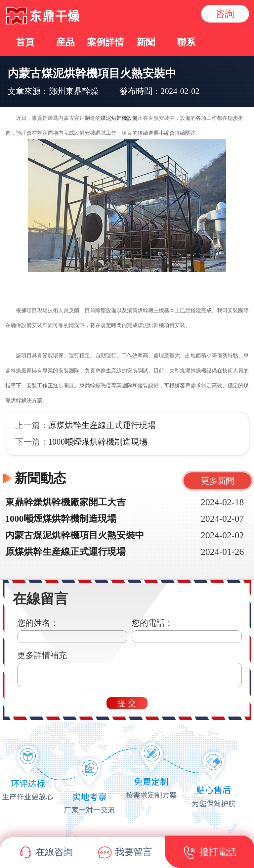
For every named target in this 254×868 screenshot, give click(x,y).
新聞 (146, 42)
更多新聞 (218, 481)
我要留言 (125, 853)
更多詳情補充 (42, 655)
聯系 (186, 42)
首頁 (25, 42)
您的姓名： (38, 623)
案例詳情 (106, 42)
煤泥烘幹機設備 (119, 118)
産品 (65, 42)
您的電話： (152, 623)
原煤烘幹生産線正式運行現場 (102, 425)
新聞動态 (40, 478)
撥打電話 (210, 853)
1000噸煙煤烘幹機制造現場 (98, 442)
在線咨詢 (46, 853)
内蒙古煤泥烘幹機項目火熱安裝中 (75, 535)
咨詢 (225, 14)
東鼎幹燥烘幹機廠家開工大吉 (65, 502)
